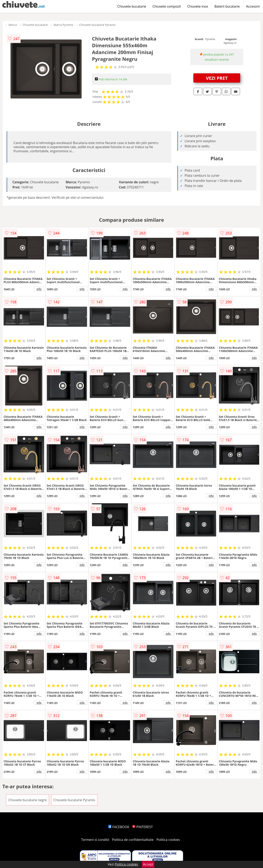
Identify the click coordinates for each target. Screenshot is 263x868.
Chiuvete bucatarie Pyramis (97, 25)
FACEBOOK (119, 827)
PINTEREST (142, 827)
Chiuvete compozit (167, 6)
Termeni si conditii (95, 840)
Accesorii (253, 6)
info (39, 289)
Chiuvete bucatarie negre (27, 800)
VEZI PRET (217, 78)
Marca (13, 25)
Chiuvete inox (198, 6)
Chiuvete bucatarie (132, 6)
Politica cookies (168, 840)
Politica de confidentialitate (133, 840)
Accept (148, 864)
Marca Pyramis (63, 25)
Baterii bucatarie (227, 6)
